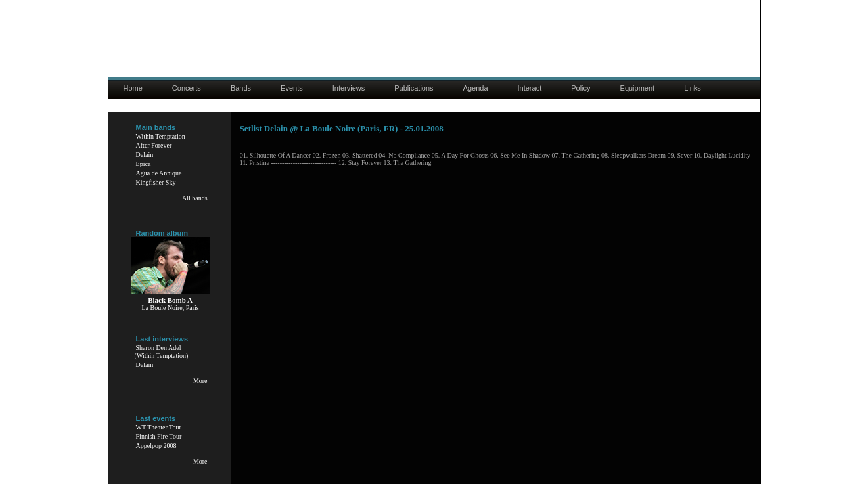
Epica (144, 164)
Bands (241, 88)
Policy (581, 88)
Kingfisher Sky (156, 182)
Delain (145, 155)
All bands (195, 198)
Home (133, 88)
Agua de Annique (159, 173)
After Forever (154, 145)
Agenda (476, 88)
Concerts (187, 88)
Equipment (638, 88)
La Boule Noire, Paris (170, 308)
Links (693, 88)
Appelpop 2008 (156, 446)
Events (292, 88)
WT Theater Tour (159, 427)
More (200, 381)
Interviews (349, 88)
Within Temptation (161, 136)
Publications (414, 88)
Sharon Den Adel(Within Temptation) (162, 352)
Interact (530, 88)
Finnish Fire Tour (159, 436)
